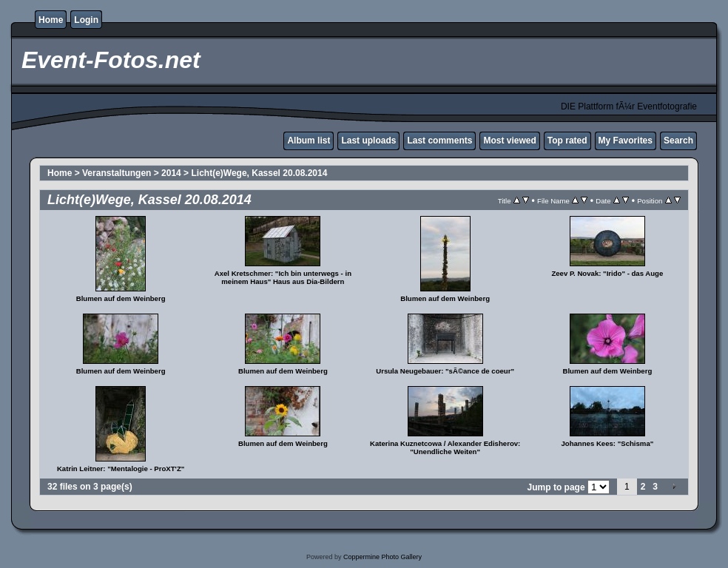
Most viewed (509, 141)
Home (51, 20)
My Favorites (626, 141)
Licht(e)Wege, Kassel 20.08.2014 (259, 173)
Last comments (439, 141)
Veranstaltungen (118, 173)
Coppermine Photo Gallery (382, 557)
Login (86, 20)
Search (678, 141)
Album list (309, 141)
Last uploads (368, 141)
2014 (171, 173)
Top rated (567, 141)
